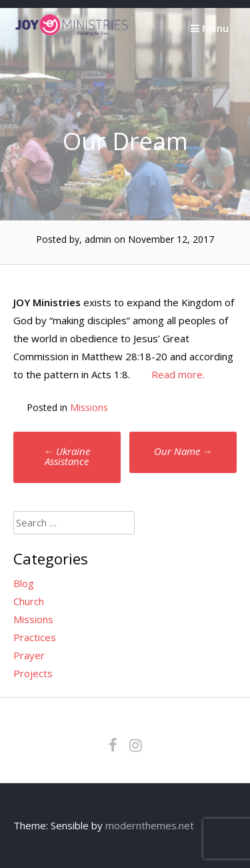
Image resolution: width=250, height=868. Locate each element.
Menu (210, 28)
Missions (89, 407)
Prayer (29, 655)
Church (29, 601)
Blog (24, 583)
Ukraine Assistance (67, 456)
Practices (35, 637)
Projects (33, 673)
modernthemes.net (150, 825)
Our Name (183, 451)
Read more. (178, 374)
